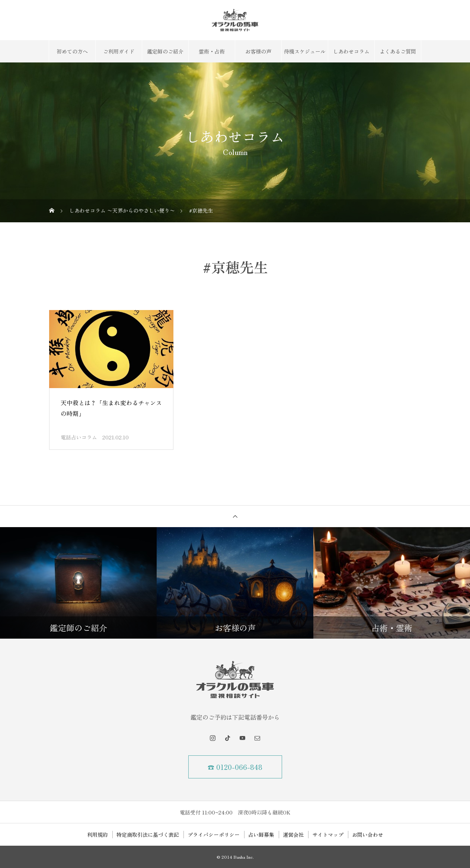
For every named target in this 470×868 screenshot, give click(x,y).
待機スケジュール (305, 51)
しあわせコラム (351, 51)
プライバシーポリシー (214, 835)
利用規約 (97, 835)
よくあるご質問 (398, 51)
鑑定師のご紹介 (165, 51)
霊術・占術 (212, 51)
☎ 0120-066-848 (235, 767)
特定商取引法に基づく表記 (148, 835)
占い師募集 (261, 835)
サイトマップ (328, 835)
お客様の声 (258, 51)
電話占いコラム (79, 437)
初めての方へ (72, 51)
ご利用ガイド (119, 51)
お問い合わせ (368, 835)
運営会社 (293, 835)
